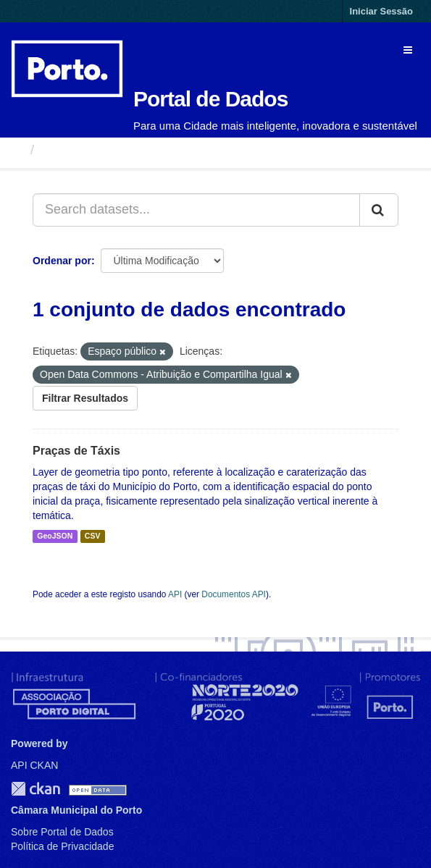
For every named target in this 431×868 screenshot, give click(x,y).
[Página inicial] (17, 150)
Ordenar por (62, 261)
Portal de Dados (210, 99)
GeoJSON (55, 536)
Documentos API (234, 594)
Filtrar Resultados (85, 398)
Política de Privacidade (62, 846)
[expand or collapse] (408, 50)
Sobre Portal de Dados (62, 832)
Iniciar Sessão (381, 11)
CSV (93, 536)
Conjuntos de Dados (105, 150)
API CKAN (34, 765)
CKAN (35, 789)
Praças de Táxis (76, 451)
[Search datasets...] (196, 210)
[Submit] (379, 210)
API (175, 594)
